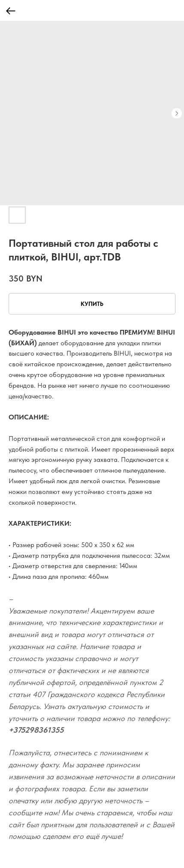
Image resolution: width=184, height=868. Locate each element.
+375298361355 (36, 730)
